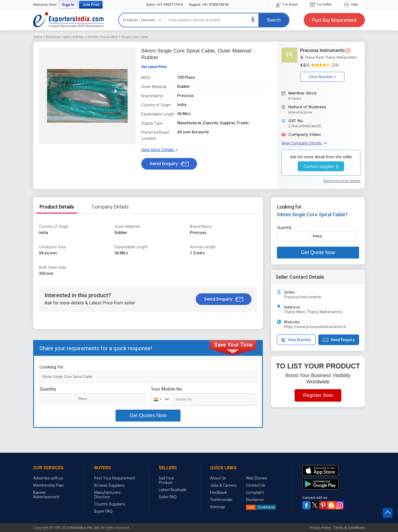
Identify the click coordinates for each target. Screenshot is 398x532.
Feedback (218, 493)
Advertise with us (48, 478)
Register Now (318, 395)
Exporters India (69, 20)
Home (38, 37)
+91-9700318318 (209, 5)
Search (274, 20)
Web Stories (256, 478)
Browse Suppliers (109, 485)
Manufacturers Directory (107, 495)
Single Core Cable (135, 37)
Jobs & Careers (223, 485)
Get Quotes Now (148, 415)
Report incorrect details (342, 181)
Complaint (255, 493)
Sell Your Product (166, 480)
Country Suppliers (110, 504)
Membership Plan (49, 485)
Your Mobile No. (167, 389)
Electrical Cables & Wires (65, 37)
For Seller (321, 4)
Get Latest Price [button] (154, 67)
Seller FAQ (168, 497)
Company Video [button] (305, 135)
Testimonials (221, 500)
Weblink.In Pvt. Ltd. (85, 528)
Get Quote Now (318, 252)
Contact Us (256, 485)
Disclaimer (255, 500)
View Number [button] (322, 77)
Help (351, 4)
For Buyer (287, 4)
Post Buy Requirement (334, 20)
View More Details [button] (159, 150)
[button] (253, 20)
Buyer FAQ (103, 511)
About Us (218, 478)
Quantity (48, 389)
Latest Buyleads (173, 490)
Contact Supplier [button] (321, 166)
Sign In (68, 5)
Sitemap (218, 507)
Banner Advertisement (46, 495)
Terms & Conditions (349, 528)
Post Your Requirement (115, 478)
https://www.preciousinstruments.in (315, 327)
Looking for (52, 367)
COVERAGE (260, 507)
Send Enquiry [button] (169, 164)
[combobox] (161, 399)
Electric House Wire (103, 37)
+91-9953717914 (164, 5)
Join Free (91, 5)
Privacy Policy (320, 528)
